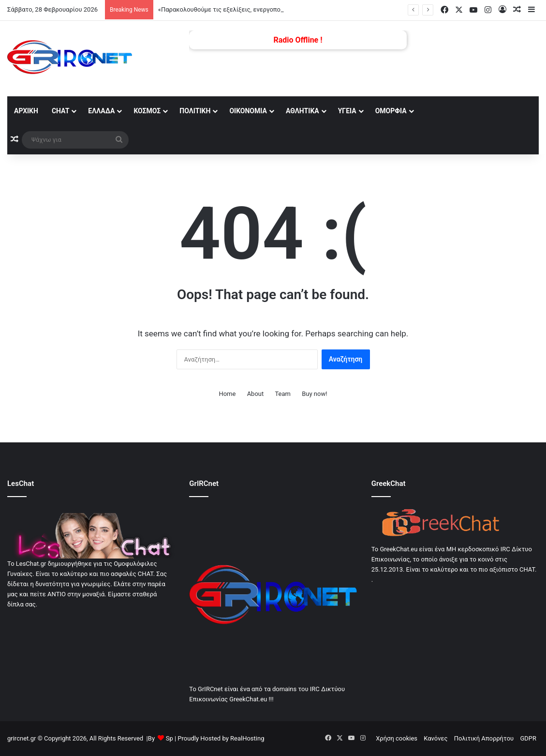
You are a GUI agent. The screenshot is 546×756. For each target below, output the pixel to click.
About (256, 394)
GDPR (528, 738)
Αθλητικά (303, 111)
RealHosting (247, 738)
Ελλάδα (101, 111)
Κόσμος (147, 111)
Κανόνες (435, 738)
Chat (60, 111)
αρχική (26, 111)
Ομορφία (391, 111)
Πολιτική (195, 111)
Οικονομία (248, 111)
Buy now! (314, 394)
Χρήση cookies (397, 738)
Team (283, 394)
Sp (170, 738)
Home (227, 394)
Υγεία (347, 111)
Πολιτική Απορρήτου (484, 738)
